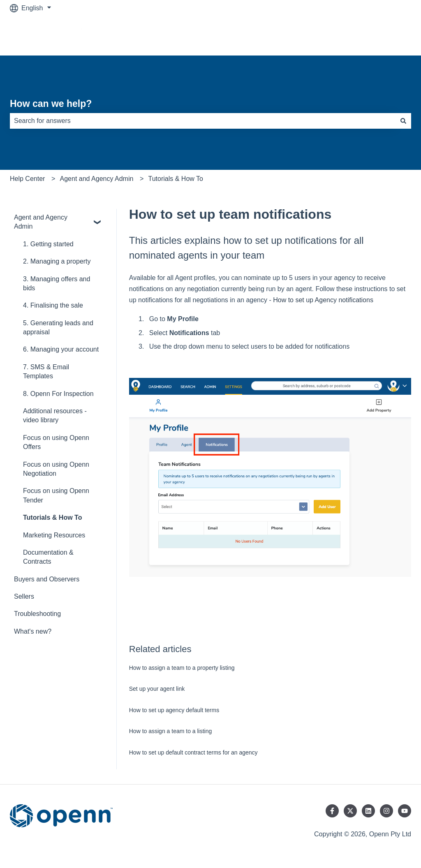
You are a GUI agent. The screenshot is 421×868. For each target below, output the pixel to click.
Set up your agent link (157, 689)
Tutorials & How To (176, 179)
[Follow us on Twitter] (350, 811)
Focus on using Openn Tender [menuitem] (56, 495)
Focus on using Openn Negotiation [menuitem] (56, 469)
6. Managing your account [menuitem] (61, 349)
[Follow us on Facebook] (332, 811)
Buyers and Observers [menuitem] (47, 579)
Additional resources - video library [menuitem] (55, 415)
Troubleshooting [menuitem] (37, 614)
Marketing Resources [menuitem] (54, 535)
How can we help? (51, 104)
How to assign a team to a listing (171, 731)
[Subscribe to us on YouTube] (405, 811)
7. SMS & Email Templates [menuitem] (46, 372)
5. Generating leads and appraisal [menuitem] (58, 328)
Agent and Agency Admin (97, 179)
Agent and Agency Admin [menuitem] (41, 222)
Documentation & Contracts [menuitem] (48, 557)
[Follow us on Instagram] (386, 811)
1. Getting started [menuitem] (48, 244)
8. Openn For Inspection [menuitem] (58, 394)
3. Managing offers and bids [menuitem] (57, 284)
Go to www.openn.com (370, 36)
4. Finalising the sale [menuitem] (53, 305)
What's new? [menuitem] (33, 631)
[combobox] (203, 121)
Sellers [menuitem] (24, 596)
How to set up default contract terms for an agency (193, 752)
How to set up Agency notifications (323, 300)
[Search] (403, 121)
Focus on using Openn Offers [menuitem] (56, 442)
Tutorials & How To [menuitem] (52, 517)
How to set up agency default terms (174, 710)
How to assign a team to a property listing (182, 668)
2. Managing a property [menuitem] (57, 261)
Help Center (27, 179)
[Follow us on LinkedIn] (368, 811)
